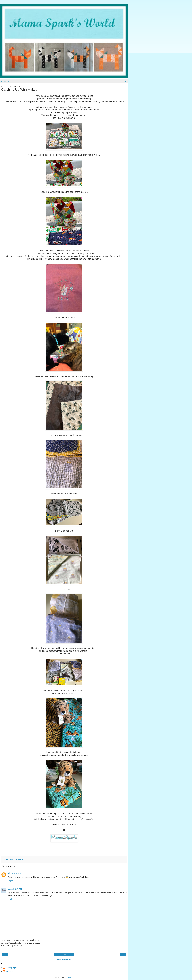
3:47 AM (18, 889)
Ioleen (11, 873)
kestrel (11, 889)
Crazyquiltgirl (11, 968)
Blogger (69, 977)
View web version (64, 960)
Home (64, 955)
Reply (10, 881)
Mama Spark (11, 971)
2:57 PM (18, 873)
